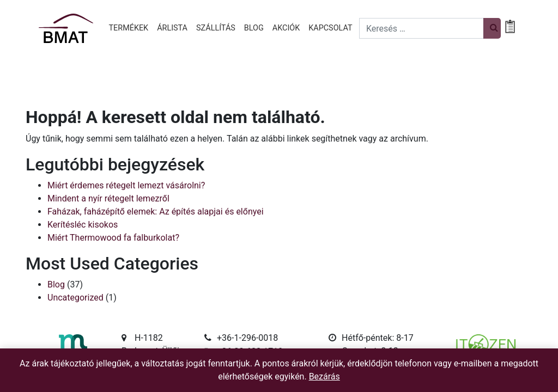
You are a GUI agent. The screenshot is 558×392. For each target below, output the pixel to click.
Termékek (129, 28)
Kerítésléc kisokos (83, 225)
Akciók (286, 28)
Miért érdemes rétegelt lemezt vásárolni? (126, 185)
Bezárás (325, 376)
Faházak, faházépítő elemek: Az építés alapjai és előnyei (156, 212)
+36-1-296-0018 (247, 338)
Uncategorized (75, 298)
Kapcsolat (330, 28)
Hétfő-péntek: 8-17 (378, 338)
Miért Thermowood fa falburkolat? (113, 238)
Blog (254, 28)
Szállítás (216, 28)
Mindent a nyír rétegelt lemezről (108, 198)
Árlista (172, 28)
